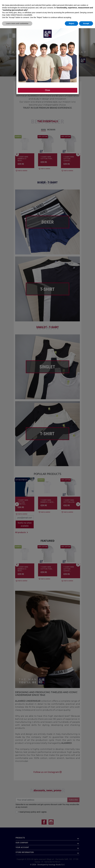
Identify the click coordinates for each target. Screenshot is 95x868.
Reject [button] (71, 863)
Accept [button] (86, 863)
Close (47, 90)
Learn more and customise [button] (17, 863)
